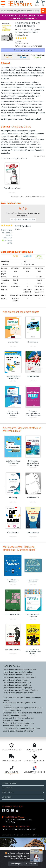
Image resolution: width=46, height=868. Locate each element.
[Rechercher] (20, 11)
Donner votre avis (22, 43)
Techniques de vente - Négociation (16, 726)
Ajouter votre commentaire (23, 220)
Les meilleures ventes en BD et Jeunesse (19, 693)
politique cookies (23, 855)
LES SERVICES (23, 797)
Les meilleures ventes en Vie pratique (17, 688)
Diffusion (33, 829)
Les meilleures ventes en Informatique (18, 672)
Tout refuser (31, 864)
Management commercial (13, 721)
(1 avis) (18, 42)
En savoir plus (40, 156)
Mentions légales (7, 835)
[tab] (8, 56)
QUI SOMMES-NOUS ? (9, 783)
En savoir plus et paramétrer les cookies (26, 858)
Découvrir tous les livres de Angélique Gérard (28, 196)
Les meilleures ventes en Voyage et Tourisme (20, 690)
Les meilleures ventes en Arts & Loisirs (18, 685)
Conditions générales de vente (23, 835)
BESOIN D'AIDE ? (23, 792)
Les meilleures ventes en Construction (18, 675)
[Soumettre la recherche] (43, 11)
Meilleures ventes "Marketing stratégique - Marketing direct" (19, 548)
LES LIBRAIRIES (23, 788)
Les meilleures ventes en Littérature (17, 683)
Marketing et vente (25, 697)
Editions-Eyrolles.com (9, 829)
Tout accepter (16, 864)
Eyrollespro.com (23, 829)
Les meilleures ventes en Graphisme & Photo (20, 670)
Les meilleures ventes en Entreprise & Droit (19, 677)
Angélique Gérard (22, 35)
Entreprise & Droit (10, 697)
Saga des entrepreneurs (25, 731)
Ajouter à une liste (23, 50)
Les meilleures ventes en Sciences (16, 680)
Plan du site (38, 835)
